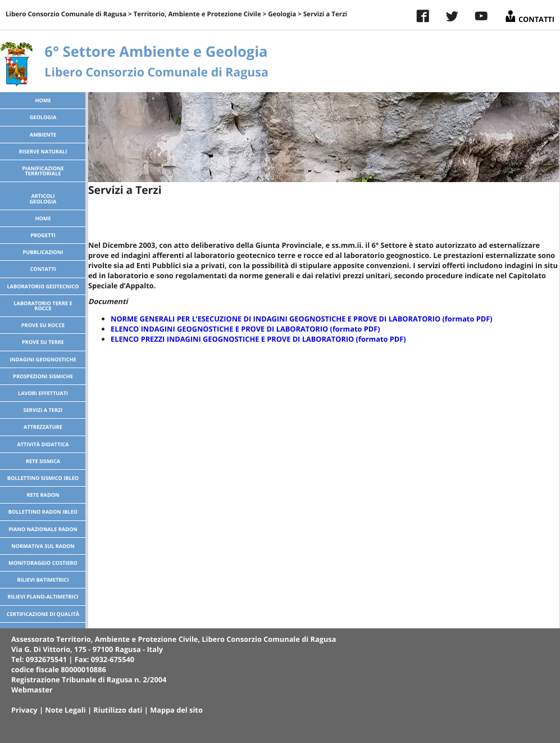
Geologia (282, 14)
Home (43, 100)
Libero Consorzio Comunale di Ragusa (66, 14)
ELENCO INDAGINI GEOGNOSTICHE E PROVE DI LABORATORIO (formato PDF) (245, 329)
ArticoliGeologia (43, 198)
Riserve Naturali (43, 151)
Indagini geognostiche (43, 359)
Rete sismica (43, 461)
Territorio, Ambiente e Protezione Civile (197, 14)
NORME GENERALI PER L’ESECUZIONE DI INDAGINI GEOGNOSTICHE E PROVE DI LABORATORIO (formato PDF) (302, 319)
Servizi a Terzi (43, 410)
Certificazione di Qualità (43, 614)
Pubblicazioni (43, 252)
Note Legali (65, 710)
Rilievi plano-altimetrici (43, 597)
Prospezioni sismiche (43, 376)
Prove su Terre (43, 342)
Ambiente (43, 135)
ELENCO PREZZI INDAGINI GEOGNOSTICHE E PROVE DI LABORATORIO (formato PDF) (258, 339)
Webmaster (32, 690)
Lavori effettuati (43, 393)
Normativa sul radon (43, 546)
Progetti (43, 235)
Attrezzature (43, 427)
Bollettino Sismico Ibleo (43, 478)
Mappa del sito (176, 710)
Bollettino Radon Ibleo (43, 512)
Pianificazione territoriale (43, 171)
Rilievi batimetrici (43, 580)
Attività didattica (43, 444)
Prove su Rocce (43, 325)
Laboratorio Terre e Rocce (43, 306)
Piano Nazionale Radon (43, 529)
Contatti (529, 15)
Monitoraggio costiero (43, 563)
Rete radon (43, 495)
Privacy (24, 710)
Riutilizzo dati (118, 710)
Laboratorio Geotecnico (43, 286)
